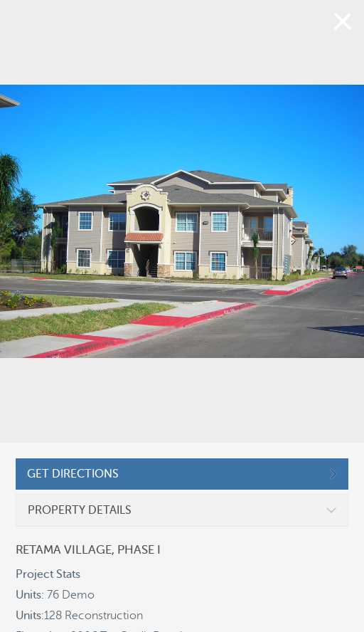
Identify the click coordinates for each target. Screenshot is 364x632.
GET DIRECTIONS (73, 474)
